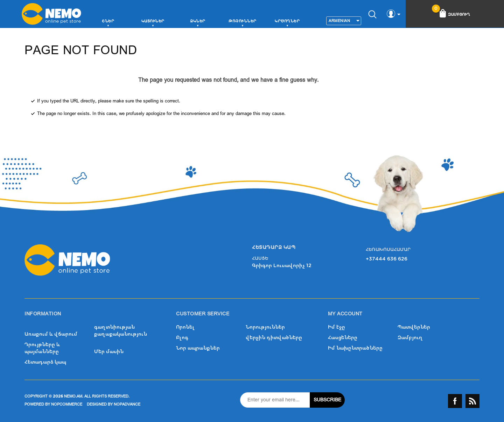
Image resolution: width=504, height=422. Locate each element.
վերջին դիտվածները (274, 338)
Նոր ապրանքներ (198, 348)
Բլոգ (182, 338)
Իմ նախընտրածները (355, 348)
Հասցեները (343, 338)
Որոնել (185, 327)
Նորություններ (265, 327)
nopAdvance (127, 404)
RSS (472, 401)
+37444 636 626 (387, 259)
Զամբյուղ (410, 338)
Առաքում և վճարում (51, 334)
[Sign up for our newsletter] (275, 400)
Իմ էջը (337, 327)
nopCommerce (67, 404)
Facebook (455, 401)
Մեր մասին (109, 352)
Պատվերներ (414, 327)
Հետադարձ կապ (45, 362)
